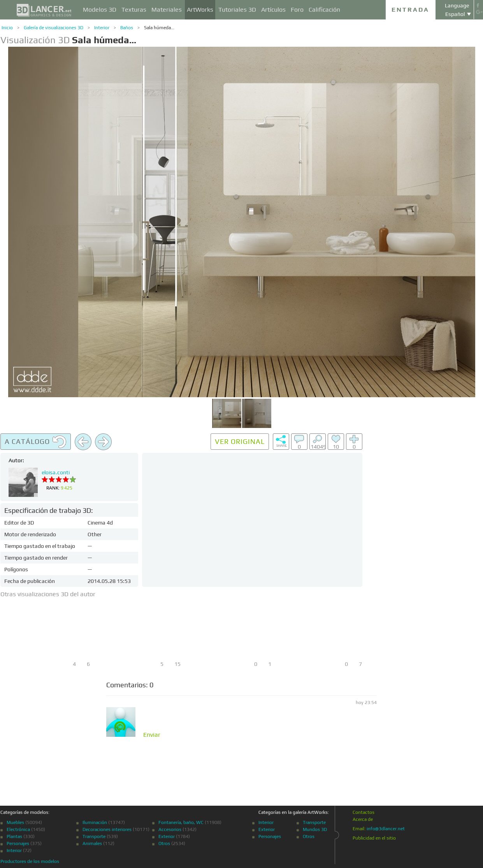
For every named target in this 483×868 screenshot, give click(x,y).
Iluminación (95, 822)
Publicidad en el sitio (374, 838)
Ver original (240, 441)
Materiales (167, 10)
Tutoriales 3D (237, 10)
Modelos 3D (100, 10)
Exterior (167, 836)
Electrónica (18, 829)
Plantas (14, 836)
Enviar (152, 735)
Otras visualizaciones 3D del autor (48, 594)
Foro (297, 10)
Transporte (94, 836)
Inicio (7, 28)
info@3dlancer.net (386, 829)
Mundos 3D (315, 829)
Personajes (18, 843)
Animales (92, 843)
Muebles (15, 822)
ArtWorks (200, 10)
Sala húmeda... (159, 28)
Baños (127, 28)
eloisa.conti (56, 472)
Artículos (273, 10)
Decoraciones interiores (107, 829)
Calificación (324, 10)
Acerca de (363, 819)
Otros (164, 843)
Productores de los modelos (30, 861)
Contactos (364, 812)
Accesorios (170, 829)
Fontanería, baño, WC (181, 822)
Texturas (134, 10)
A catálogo (36, 442)
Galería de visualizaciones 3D (54, 28)
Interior (102, 28)
